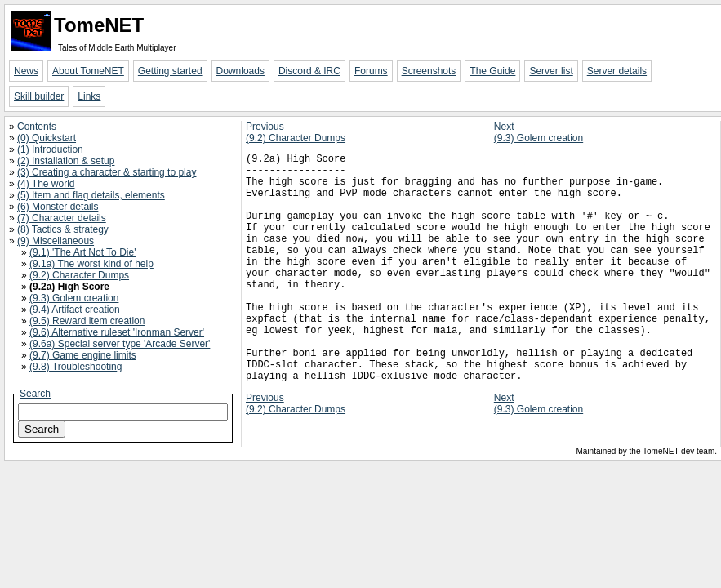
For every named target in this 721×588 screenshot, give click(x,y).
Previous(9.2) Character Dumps (296, 132)
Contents (37, 127)
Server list (551, 71)
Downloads (240, 71)
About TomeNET (88, 71)
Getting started (170, 71)
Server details (617, 71)
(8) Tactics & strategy (63, 229)
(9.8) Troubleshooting (76, 367)
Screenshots (429, 71)
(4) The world (46, 184)
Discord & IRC (309, 71)
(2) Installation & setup (66, 161)
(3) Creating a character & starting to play (107, 172)
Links (89, 96)
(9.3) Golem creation (74, 298)
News (26, 71)
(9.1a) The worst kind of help (91, 264)
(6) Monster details (58, 207)
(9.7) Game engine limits (83, 355)
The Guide (492, 71)
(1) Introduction (50, 149)
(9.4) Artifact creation (75, 310)
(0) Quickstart (47, 138)
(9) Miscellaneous (56, 241)
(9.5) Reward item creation (87, 321)
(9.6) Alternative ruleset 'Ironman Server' (117, 332)
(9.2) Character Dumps (79, 275)
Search (35, 394)
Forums (371, 71)
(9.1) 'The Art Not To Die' (82, 252)
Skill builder (39, 96)
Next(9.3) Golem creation (539, 132)
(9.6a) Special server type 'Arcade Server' (120, 344)
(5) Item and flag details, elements (91, 195)
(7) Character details (62, 218)
